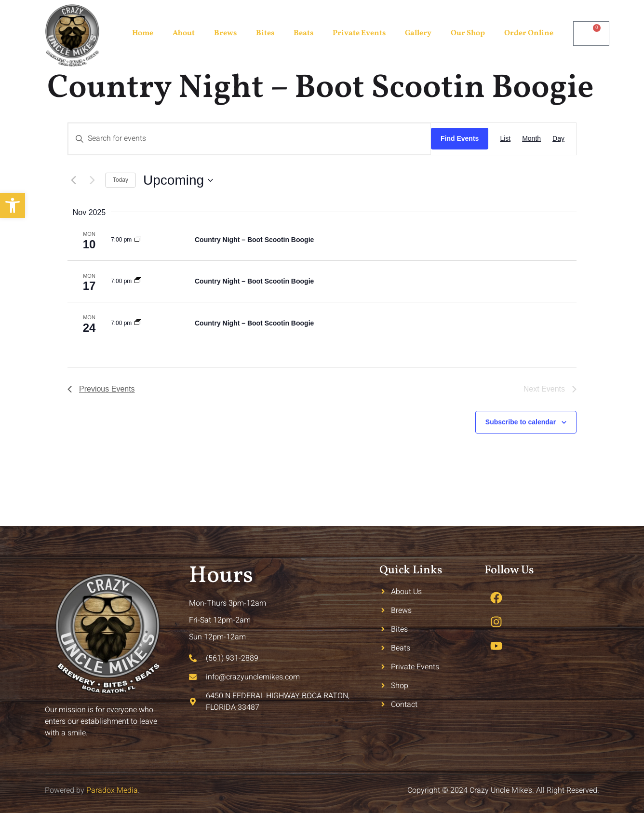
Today (121, 180)
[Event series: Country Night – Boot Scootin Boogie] (138, 240)
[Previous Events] (73, 180)
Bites (265, 33)
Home (143, 33)
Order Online (529, 33)
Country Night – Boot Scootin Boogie (254, 240)
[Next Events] (92, 180)
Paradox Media (112, 790)
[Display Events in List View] (505, 139)
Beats (303, 33)
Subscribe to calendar (521, 422)
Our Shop (468, 33)
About (184, 33)
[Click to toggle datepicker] (178, 180)
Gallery (418, 33)
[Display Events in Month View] (531, 139)
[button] (13, 205)
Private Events (359, 33)
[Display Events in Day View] (558, 139)
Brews (225, 33)
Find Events (460, 138)
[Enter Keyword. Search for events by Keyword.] (249, 139)
